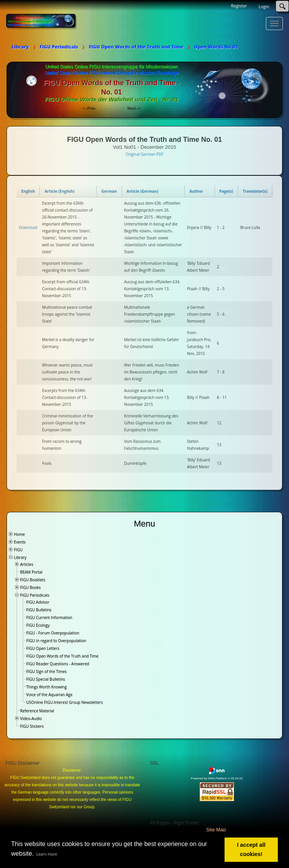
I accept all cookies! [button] (251, 849)
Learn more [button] (47, 854)
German (109, 191)
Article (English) (59, 191)
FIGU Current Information (49, 617)
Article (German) (142, 191)
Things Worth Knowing (46, 687)
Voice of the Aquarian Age (49, 695)
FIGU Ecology (38, 625)
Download (28, 227)
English (28, 191)
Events (20, 542)
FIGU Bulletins (39, 610)
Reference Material (37, 711)
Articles (27, 564)
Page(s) (226, 191)
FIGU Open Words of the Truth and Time (62, 656)
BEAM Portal (31, 572)
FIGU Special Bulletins (46, 679)
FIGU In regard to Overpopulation (56, 641)
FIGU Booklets (33, 580)
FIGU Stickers (32, 726)
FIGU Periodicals (35, 595)
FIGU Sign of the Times (46, 671)
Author (196, 191)
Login (264, 6)
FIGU (18, 550)
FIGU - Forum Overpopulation (53, 633)
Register (239, 6)
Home (19, 534)
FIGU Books (30, 587)
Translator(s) (255, 191)
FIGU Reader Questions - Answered (58, 664)
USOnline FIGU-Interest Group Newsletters (64, 702)
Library (20, 557)
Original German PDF (144, 154)
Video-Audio (31, 718)
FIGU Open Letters (43, 648)
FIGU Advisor (38, 602)
